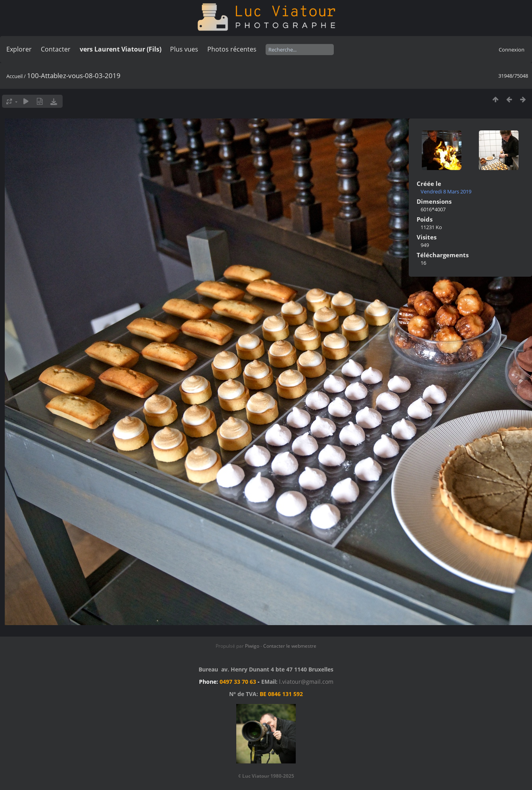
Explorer (19, 49)
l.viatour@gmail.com (306, 682)
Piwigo (252, 646)
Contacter (56, 49)
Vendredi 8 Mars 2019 (446, 191)
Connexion (512, 50)
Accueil (14, 76)
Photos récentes (232, 49)
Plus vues (184, 49)
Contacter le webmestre (290, 646)
